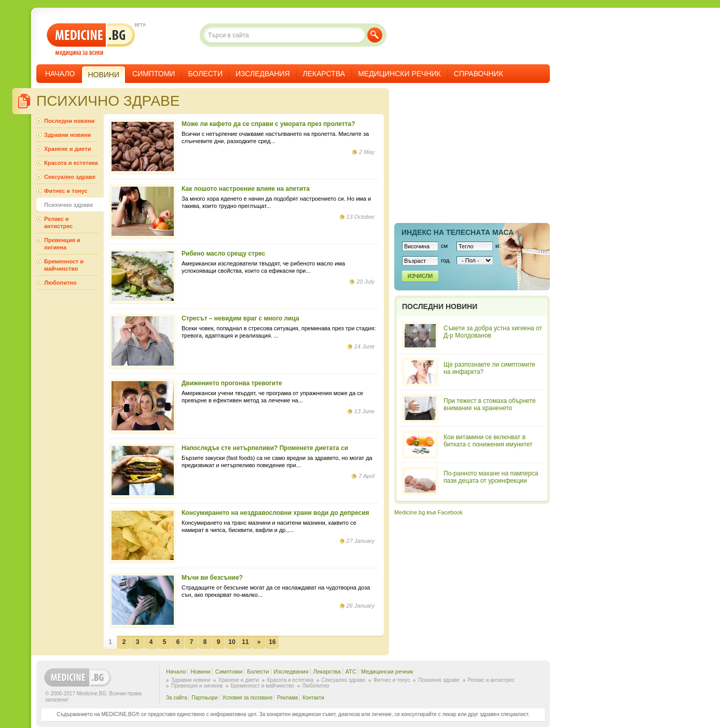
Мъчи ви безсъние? (212, 578)
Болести (205, 74)
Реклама (287, 698)
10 (232, 642)
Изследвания (263, 74)
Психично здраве (69, 205)
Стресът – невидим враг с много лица (240, 318)
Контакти (313, 698)
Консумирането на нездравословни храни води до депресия (275, 513)
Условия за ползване (247, 698)
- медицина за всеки (91, 40)
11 (245, 642)
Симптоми (154, 74)
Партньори (204, 698)
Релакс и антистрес (58, 222)
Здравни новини (67, 135)
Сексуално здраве (70, 177)
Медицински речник (399, 74)
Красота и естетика (71, 163)
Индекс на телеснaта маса (458, 232)
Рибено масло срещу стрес (223, 254)
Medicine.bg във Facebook (428, 512)
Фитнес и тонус (66, 191)
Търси (375, 35)
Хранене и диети (67, 149)
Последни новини (69, 121)
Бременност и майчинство (64, 265)
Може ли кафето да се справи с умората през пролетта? (268, 124)
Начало (60, 74)
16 (272, 642)
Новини (200, 671)
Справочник (479, 74)
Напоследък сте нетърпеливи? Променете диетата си (265, 448)
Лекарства (324, 74)
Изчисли (420, 276)
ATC (351, 671)
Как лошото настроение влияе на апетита (246, 189)
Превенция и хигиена (62, 244)
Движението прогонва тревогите (232, 383)
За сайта (177, 698)
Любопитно (60, 283)
